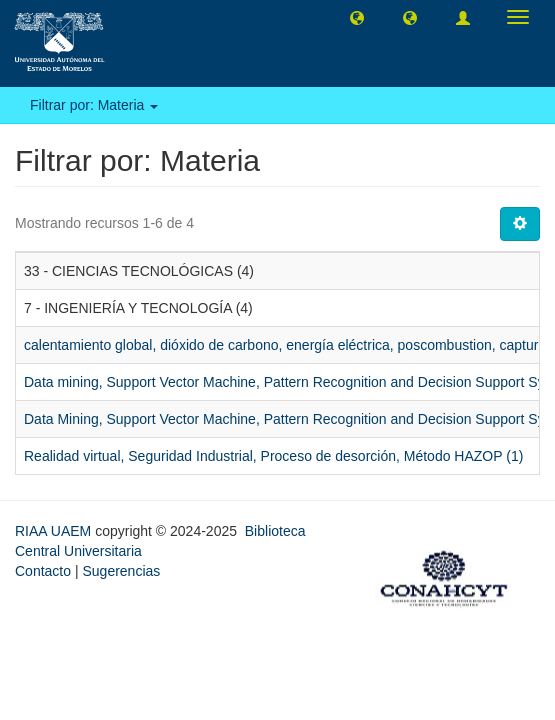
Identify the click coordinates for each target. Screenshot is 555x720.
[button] (357, 17)
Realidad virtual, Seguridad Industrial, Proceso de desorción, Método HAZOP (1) (273, 456)
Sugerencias (121, 571)
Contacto (43, 571)
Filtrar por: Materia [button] (94, 105)
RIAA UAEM (55, 531)
